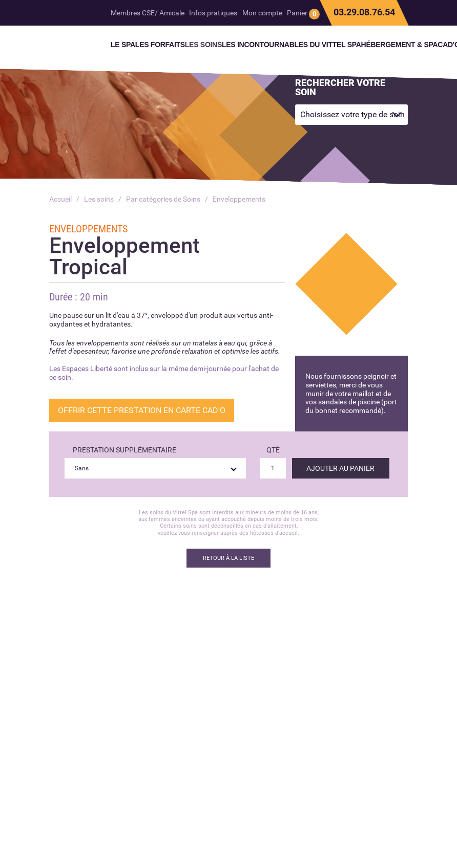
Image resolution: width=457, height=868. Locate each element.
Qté (273, 450)
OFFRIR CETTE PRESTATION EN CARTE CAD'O (142, 410)
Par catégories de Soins (163, 199)
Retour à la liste (228, 558)
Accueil (60, 199)
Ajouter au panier (340, 468)
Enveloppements (239, 199)
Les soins (99, 199)
